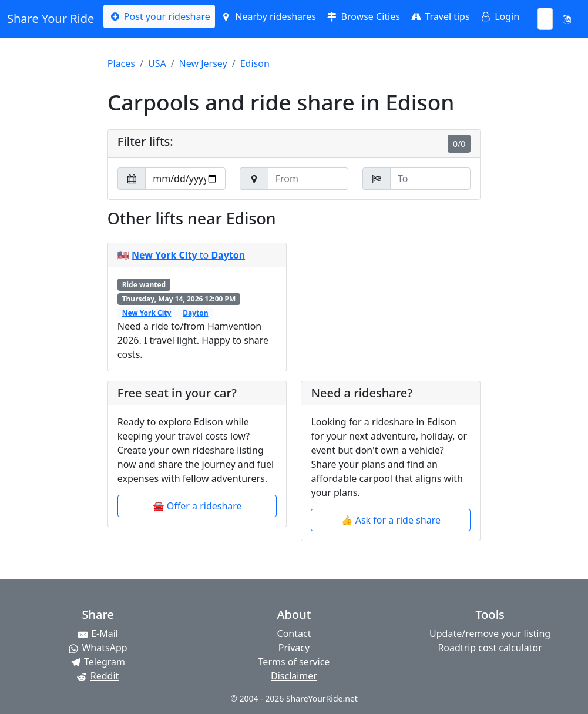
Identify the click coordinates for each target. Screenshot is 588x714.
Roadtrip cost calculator (490, 648)
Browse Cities (363, 16)
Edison (255, 63)
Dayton (195, 313)
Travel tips (440, 16)
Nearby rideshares (268, 16)
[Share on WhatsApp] (98, 648)
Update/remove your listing (490, 633)
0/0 (459, 144)
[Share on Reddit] (98, 676)
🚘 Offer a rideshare (197, 506)
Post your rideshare (159, 16)
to (188, 255)
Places (121, 63)
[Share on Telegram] (98, 662)
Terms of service (294, 662)
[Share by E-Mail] (98, 633)
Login (499, 16)
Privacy (294, 648)
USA (157, 63)
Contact (294, 633)
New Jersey (203, 63)
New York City (147, 313)
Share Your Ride (51, 19)
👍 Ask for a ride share (391, 520)
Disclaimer (294, 676)
